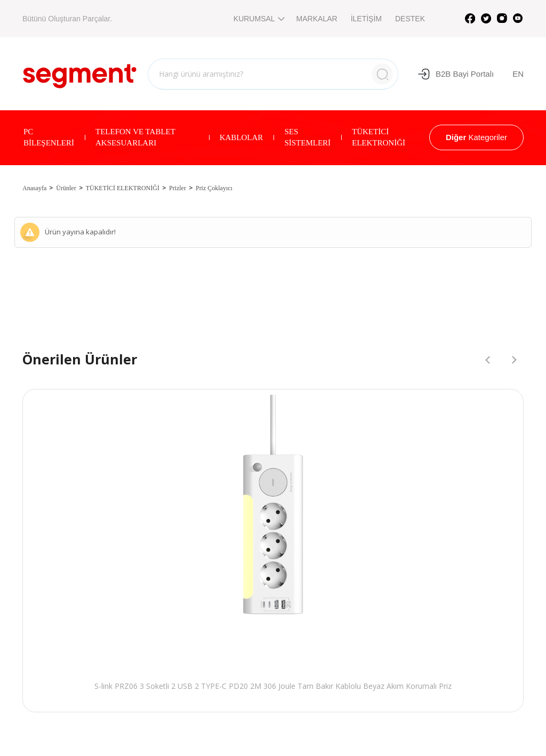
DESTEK (410, 19)
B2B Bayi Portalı (456, 74)
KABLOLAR (242, 137)
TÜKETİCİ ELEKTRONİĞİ (379, 137)
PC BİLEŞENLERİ (49, 137)
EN (518, 74)
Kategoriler (476, 137)
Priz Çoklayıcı (214, 188)
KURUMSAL (258, 19)
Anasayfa (34, 188)
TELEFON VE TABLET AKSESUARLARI (135, 137)
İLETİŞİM (366, 19)
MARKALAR (317, 19)
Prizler (178, 188)
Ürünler (66, 188)
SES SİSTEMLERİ (307, 137)
